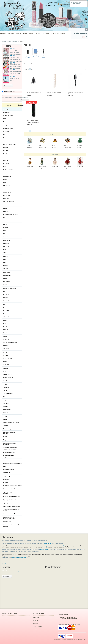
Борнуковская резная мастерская (9, 433)
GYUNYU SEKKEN (9, 202)
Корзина (75, 2)
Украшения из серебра (10, 514)
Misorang (6, 266)
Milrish (5, 259)
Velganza (6, 407)
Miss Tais (6, 269)
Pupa (5, 314)
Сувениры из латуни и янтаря (12, 497)
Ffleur (5, 183)
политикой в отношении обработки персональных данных (15, 97)
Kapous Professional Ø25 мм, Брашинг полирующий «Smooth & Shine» (76, 94)
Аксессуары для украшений (11, 423)
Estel (5, 167)
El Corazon (6, 163)
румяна (48, 546)
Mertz (5, 250)
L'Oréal (5, 224)
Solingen (6, 368)
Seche (5, 336)
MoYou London (7, 275)
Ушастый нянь (7, 522)
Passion (5, 298)
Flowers (5, 189)
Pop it (5, 304)
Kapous (5, 218)
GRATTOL (6, 199)
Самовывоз (11, 33)
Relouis (5, 320)
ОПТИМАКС (7, 473)
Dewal (5, 154)
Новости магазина (8, 92)
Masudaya (6, 122)
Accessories (7, 112)
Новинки (55, 155)
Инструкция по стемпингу (58, 33)
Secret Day (6, 339)
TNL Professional (8, 394)
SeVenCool (6, 346)
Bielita (5, 138)
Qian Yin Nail (7, 317)
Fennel (5, 179)
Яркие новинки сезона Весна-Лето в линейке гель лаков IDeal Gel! (15, 67)
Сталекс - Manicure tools (10, 489)
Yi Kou (5, 416)
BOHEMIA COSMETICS (10, 144)
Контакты (46, 33)
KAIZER (6, 211)
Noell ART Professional (9, 288)
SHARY (5, 352)
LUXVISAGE (7, 240)
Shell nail (6, 355)
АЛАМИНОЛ (7, 426)
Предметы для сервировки (11, 476)
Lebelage (6, 227)
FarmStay (6, 173)
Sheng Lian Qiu (8, 359)
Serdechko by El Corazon (10, 343)
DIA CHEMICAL (8, 157)
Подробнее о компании (8, 564)
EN (86, 37)
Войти (77, 33)
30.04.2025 (12, 70)
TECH (5, 391)
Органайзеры (36, 56)
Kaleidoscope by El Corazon (11, 215)
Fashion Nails (7, 176)
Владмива (6, 440)
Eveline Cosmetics (8, 170)
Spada (5, 371)
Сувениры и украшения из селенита (11, 493)
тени (40, 546)
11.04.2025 (12, 77)
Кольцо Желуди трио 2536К (67, 147)
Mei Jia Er (6, 247)
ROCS (5, 327)
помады (53, 546)
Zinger (5, 419)
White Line (6, 413)
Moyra (5, 279)
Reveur (5, 323)
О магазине (38, 33)
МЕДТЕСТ (6, 466)
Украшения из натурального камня (11, 510)
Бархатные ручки (8, 429)
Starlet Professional (9, 378)
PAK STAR (6, 295)
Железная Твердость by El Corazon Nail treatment (11, 448)
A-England (6, 125)
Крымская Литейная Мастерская (12, 463)
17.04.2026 (12, 49)
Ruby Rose (6, 333)
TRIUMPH (6, 400)
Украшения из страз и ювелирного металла (9, 518)
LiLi (4, 234)
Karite (5, 221)
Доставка (19, 33)
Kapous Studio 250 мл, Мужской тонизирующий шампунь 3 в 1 (33, 122)
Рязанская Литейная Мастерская (13, 486)
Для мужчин (28, 57)
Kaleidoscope (47, 543)
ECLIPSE (6, 160)
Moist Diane (7, 272)
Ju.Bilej (5, 208)
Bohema (6, 141)
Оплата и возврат (28, 33)
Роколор (6, 482)
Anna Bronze (7, 131)
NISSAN (6, 285)
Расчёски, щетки (43, 57)
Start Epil (6, 381)
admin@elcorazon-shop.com (20, 558)
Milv (4, 263)
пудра (43, 546)
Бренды (6, 109)
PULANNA (6, 311)
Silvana (5, 362)
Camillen (6, 147)
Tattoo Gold (6, 387)
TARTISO (6, 384)
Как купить (3, 33)
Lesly (5, 231)
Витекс (5, 437)
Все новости (8, 86)
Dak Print (6, 151)
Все (32, 69)
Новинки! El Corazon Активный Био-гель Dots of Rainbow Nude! (15, 53)
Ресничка (6, 479)
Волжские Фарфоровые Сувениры (10, 444)
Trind (5, 397)
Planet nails (6, 301)
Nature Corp (7, 282)
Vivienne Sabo (7, 410)
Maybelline (6, 243)
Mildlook (6, 256)
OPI (4, 291)
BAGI (5, 135)
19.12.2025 (12, 56)
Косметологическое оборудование (9, 456)
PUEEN (5, 307)
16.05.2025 (12, 63)
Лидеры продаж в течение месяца (55, 134)
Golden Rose (7, 195)
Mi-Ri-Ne (6, 253)
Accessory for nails (8, 128)
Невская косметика (9, 470)
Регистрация (84, 33)
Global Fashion (7, 192)
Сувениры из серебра (9, 503)
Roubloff (6, 330)
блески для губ (60, 546)
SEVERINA (6, 349)
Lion (4, 119)
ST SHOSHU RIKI (8, 375)
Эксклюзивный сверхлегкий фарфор (11, 526)
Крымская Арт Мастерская (11, 460)
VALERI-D (6, 403)
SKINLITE (6, 365)
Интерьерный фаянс (9, 452)
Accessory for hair (8, 115)
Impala (5, 205)
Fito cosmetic (7, 186)
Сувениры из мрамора (10, 500)
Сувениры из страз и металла (12, 506)
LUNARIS (6, 237)
